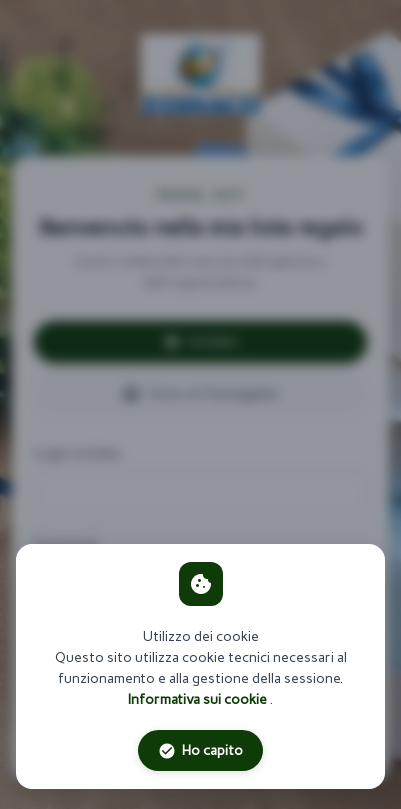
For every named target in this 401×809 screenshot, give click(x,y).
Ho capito (200, 751)
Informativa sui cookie (199, 699)
